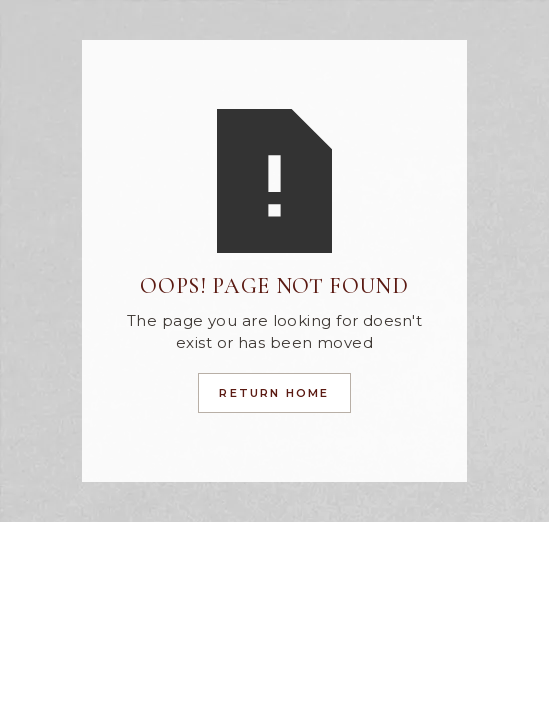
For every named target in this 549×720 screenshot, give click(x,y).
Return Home (274, 393)
